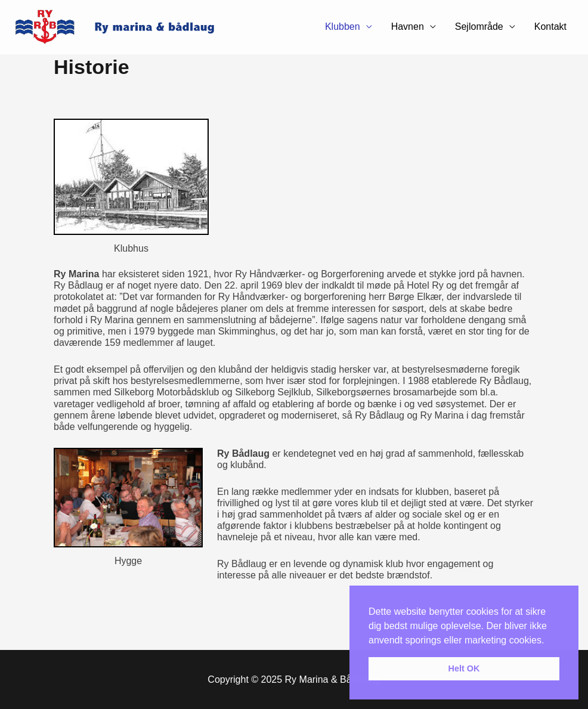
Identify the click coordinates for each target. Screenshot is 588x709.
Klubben (343, 27)
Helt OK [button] (464, 668)
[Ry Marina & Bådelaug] (122, 27)
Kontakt (550, 27)
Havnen (408, 27)
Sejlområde (479, 27)
